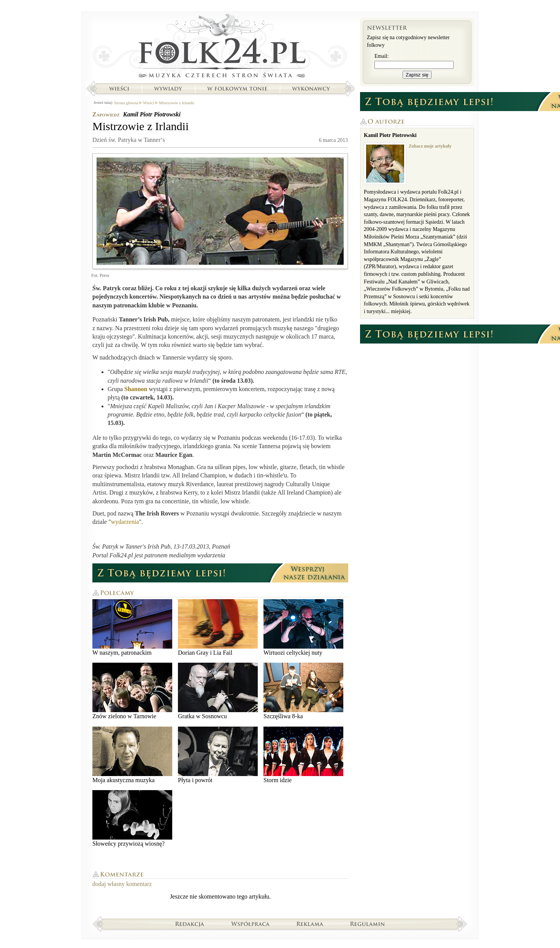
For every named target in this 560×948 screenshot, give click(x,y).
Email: (382, 56)
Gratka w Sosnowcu (218, 691)
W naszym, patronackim (132, 627)
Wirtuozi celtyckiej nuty (303, 627)
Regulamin (367, 924)
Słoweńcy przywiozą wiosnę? (132, 818)
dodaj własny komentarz (122, 884)
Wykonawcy (312, 89)
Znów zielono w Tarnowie (132, 691)
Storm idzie (303, 755)
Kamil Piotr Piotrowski (152, 114)
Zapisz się (417, 75)
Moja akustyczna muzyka (132, 755)
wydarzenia (125, 522)
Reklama (310, 924)
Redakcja (190, 924)
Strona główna (220, 48)
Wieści (119, 89)
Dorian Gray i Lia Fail (218, 627)
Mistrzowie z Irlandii (177, 103)
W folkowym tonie (237, 89)
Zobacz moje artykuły (430, 146)
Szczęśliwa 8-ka (303, 691)
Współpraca (251, 924)
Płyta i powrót (218, 755)
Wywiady (168, 89)
